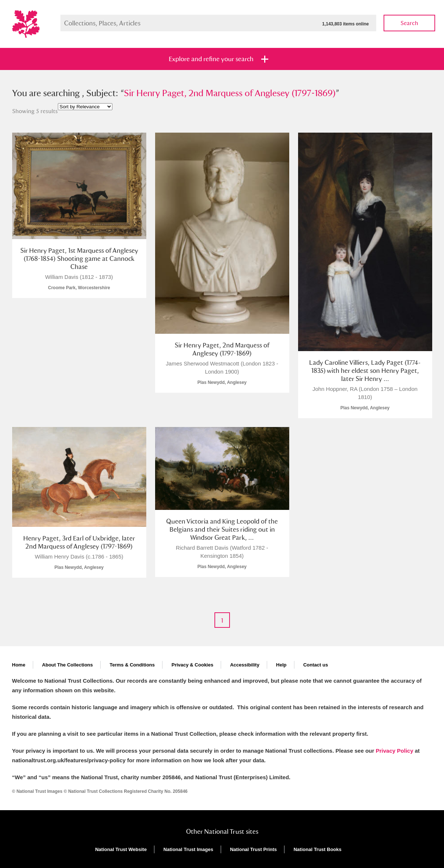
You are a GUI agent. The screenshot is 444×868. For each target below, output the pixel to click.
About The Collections (67, 665)
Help (281, 665)
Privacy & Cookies (192, 665)
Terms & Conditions (132, 665)
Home (19, 665)
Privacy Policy (395, 751)
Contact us (316, 665)
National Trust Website (121, 849)
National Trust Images (188, 849)
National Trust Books (318, 849)
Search (409, 23)
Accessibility (245, 665)
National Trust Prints (253, 849)
